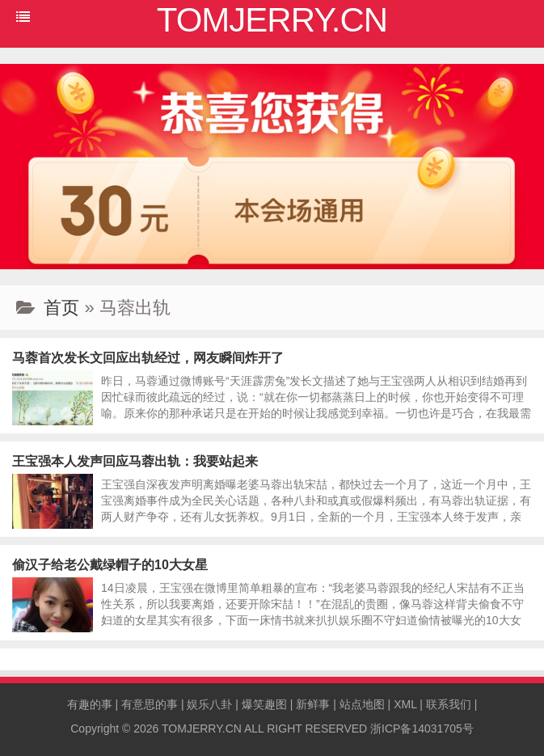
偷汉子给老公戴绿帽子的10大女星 (110, 565)
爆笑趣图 (264, 704)
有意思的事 (150, 704)
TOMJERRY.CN (202, 729)
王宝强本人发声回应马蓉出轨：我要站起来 (135, 461)
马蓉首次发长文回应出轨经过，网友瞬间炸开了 (148, 358)
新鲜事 (313, 704)
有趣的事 (90, 704)
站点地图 (362, 704)
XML (405, 704)
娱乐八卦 (209, 704)
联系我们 (449, 704)
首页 (61, 308)
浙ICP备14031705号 (422, 729)
